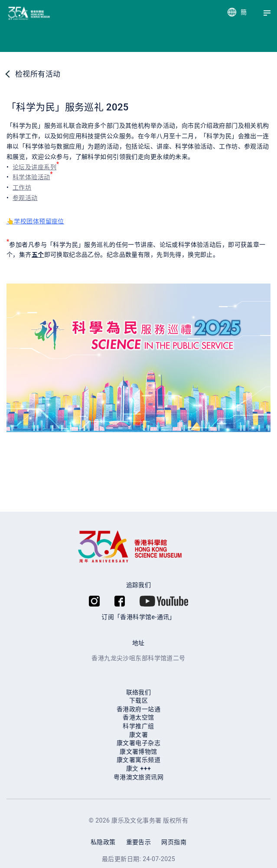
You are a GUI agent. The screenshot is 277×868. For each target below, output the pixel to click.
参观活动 (25, 198)
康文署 (138, 735)
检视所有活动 (38, 74)
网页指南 (174, 842)
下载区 (138, 700)
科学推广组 (138, 726)
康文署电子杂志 (138, 743)
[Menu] (267, 13)
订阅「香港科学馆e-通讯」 (138, 617)
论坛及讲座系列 (34, 167)
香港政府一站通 (138, 709)
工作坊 (22, 187)
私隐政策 (103, 842)
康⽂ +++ (138, 768)
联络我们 (139, 692)
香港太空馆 (138, 717)
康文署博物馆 (138, 752)
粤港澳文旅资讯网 (138, 777)
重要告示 (139, 842)
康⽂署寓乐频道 (138, 760)
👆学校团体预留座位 (35, 221)
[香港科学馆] (14, 13)
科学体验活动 (31, 177)
